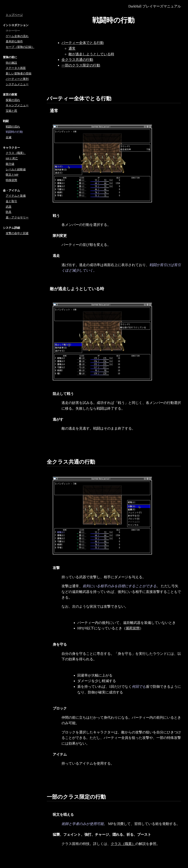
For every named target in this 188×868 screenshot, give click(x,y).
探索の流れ (13, 100)
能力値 (10, 164)
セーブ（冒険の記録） (20, 47)
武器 (9, 207)
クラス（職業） (123, 844)
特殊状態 (11, 180)
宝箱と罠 (11, 111)
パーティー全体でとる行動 (83, 43)
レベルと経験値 (16, 169)
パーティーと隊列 (17, 79)
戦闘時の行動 (14, 132)
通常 (72, 48)
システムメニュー (17, 84)
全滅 (9, 137)
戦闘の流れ (13, 127)
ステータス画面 (16, 68)
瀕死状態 (133, 628)
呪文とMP (12, 175)
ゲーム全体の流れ (17, 36)
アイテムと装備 (16, 196)
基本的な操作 (14, 41)
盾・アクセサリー (17, 217)
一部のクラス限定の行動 (81, 65)
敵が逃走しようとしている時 (91, 54)
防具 (9, 212)
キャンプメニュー (17, 105)
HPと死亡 (12, 158)
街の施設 (11, 63)
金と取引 (11, 201)
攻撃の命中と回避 (17, 233)
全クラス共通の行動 (77, 60)
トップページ (14, 15)
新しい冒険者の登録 (19, 73)
